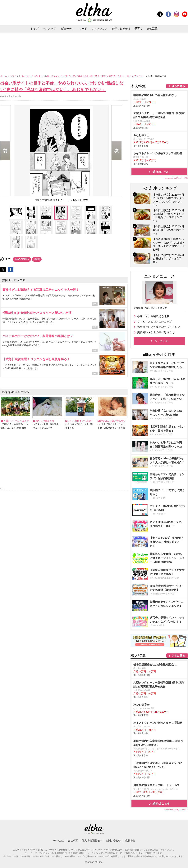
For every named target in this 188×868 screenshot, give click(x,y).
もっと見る (161, 341)
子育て (139, 29)
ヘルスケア (49, 29)
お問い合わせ (113, 841)
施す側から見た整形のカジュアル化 (159, 327)
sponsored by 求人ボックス (176, 178)
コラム (13, 76)
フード (83, 29)
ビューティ (68, 29)
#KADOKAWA (22, 259)
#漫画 (37, 259)
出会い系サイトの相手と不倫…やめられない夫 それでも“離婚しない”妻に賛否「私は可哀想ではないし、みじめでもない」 (83, 76)
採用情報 (130, 841)
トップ (34, 29)
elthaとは (58, 841)
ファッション (99, 29)
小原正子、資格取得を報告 (153, 316)
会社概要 (73, 841)
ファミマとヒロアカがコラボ (155, 322)
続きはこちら (161, 172)
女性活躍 (152, 29)
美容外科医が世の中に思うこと (156, 332)
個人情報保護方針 (92, 841)
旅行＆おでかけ (121, 29)
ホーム (4, 76)
